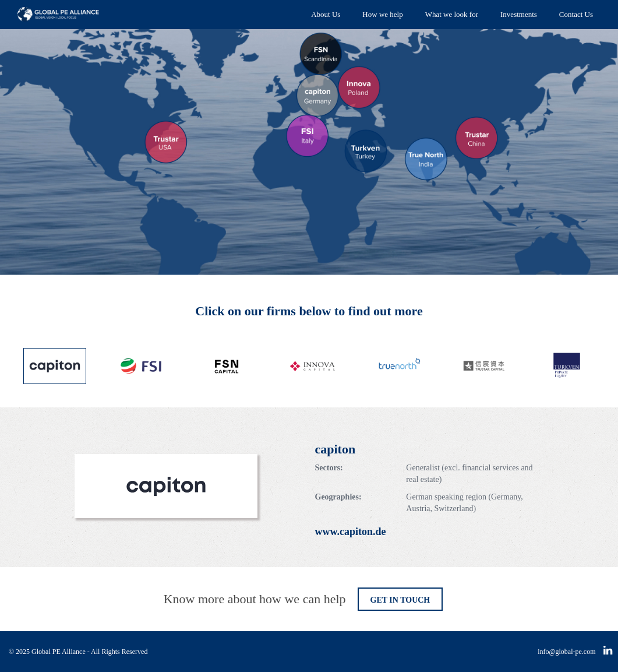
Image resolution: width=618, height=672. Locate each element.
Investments (519, 14)
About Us (326, 14)
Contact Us (576, 14)
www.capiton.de (351, 532)
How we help (382, 14)
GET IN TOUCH (400, 600)
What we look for (452, 14)
